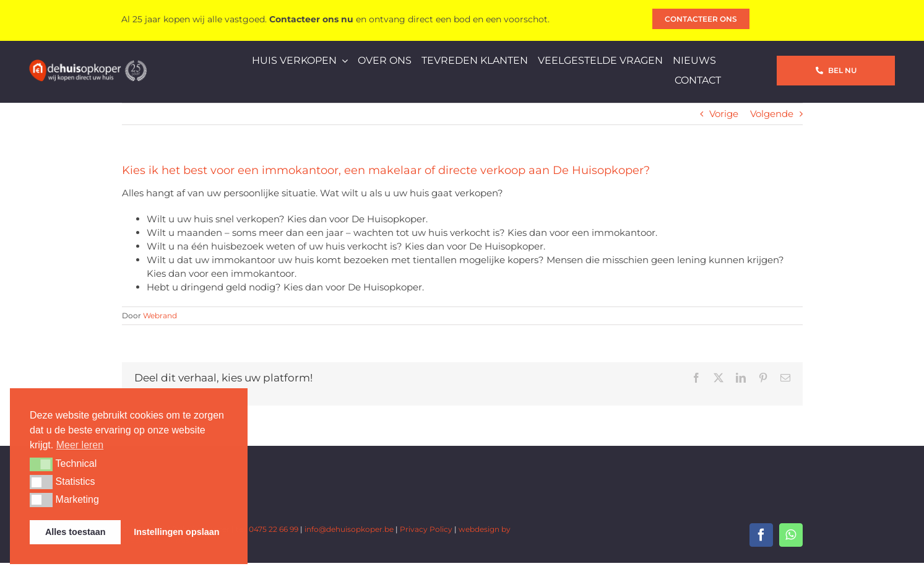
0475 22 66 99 (274, 529)
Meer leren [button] (80, 445)
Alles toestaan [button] (76, 532)
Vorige (724, 114)
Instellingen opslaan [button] (176, 532)
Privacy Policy (426, 529)
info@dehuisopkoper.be (349, 529)
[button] (41, 464)
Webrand (160, 315)
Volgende (772, 114)
